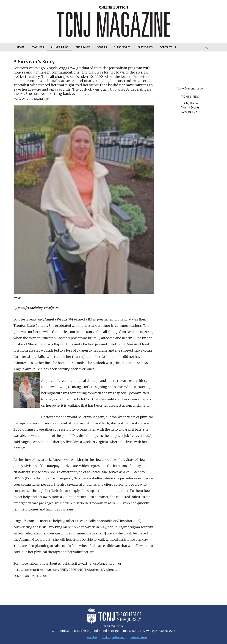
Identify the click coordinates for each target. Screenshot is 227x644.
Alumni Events (190, 107)
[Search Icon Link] (206, 47)
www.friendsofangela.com (98, 563)
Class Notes (122, 47)
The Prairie (83, 47)
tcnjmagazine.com (114, 637)
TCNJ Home (190, 103)
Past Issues (145, 47)
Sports (102, 47)
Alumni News (60, 47)
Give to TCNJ (190, 112)
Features (38, 47)
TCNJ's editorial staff (37, 99)
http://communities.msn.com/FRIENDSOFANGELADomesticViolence (65, 570)
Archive (92, 637)
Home (21, 47)
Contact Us (168, 47)
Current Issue (139, 637)
